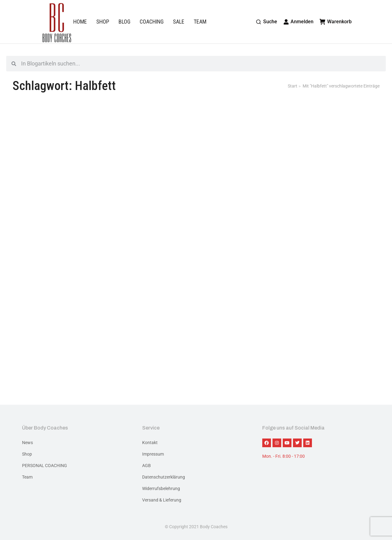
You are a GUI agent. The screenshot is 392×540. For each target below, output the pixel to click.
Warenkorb (336, 22)
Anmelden (299, 22)
